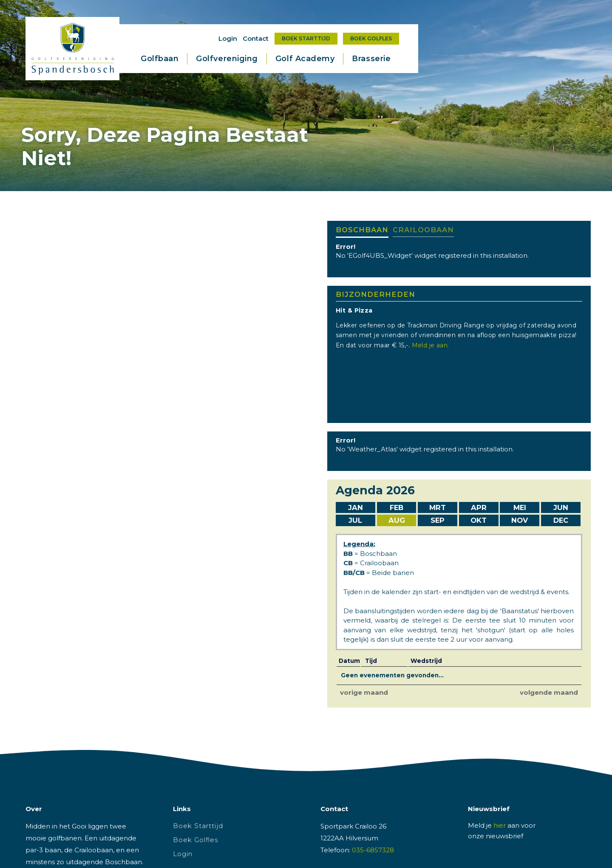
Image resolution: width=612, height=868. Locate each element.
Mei (520, 507)
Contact (256, 38)
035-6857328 (373, 850)
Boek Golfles (371, 38)
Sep (438, 520)
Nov (520, 520)
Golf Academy (305, 59)
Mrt (438, 507)
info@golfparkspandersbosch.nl (372, 862)
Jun (561, 507)
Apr (479, 507)
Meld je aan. (432, 345)
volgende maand (549, 692)
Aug (397, 520)
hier (500, 825)
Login (228, 38)
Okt (479, 520)
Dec (561, 520)
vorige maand (364, 692)
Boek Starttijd (306, 38)
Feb (397, 507)
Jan (356, 507)
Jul (355, 520)
